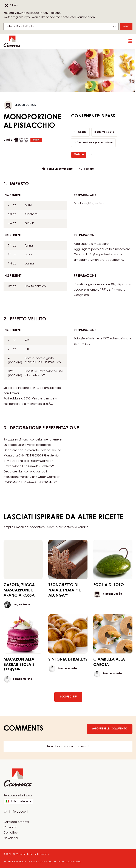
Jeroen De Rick (25, 105)
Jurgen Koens (22, 605)
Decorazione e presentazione (95, 143)
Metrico (79, 155)
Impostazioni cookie (70, 862)
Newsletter (11, 838)
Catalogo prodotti (16, 822)
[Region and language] (61, 27)
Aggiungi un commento (110, 729)
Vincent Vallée (112, 594)
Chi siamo (10, 828)
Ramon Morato (22, 679)
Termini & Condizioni (15, 862)
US (90, 155)
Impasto (82, 132)
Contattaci (11, 833)
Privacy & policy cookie (42, 862)
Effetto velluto (106, 132)
